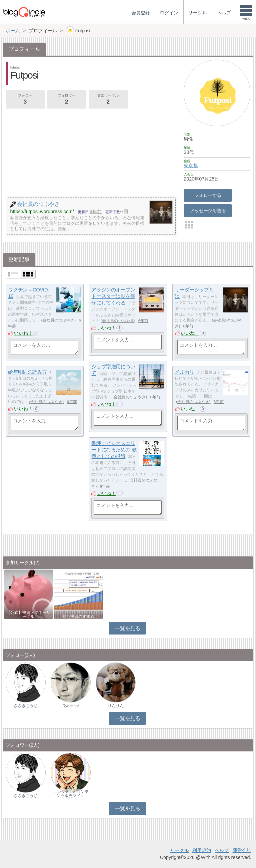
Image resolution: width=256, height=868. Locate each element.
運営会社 (242, 850)
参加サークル (108, 100)
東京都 (191, 166)
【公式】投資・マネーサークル (28, 615)
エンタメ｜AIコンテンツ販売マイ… (71, 794)
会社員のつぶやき (58, 320)
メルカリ (184, 372)
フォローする (208, 195)
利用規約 (202, 850)
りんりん (116, 706)
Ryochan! (71, 706)
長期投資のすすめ (78, 617)
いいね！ (23, 333)
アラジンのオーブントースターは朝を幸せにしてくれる (113, 296)
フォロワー (66, 100)
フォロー (25, 100)
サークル (179, 850)
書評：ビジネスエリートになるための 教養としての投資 (114, 450)
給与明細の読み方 (27, 372)
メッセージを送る (208, 211)
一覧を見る (127, 628)
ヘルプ (222, 850)
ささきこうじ (26, 706)
